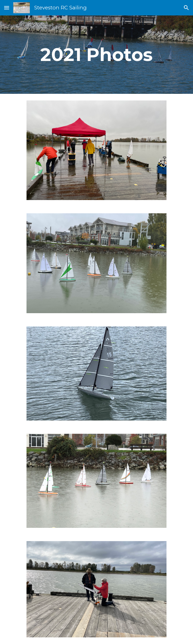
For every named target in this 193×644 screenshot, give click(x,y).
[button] (7, 8)
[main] (96, 54)
